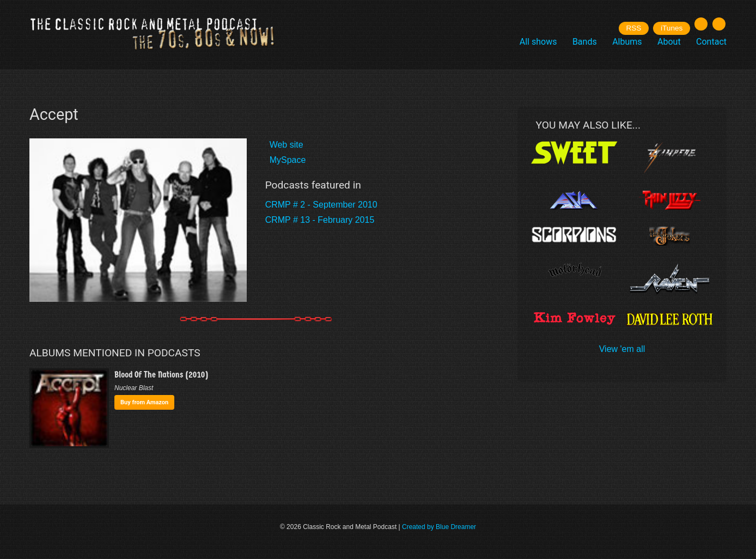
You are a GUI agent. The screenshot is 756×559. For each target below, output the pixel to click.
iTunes (672, 28)
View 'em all (622, 349)
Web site (286, 145)
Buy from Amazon (144, 402)
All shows (538, 42)
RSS (633, 28)
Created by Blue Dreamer (439, 527)
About (669, 42)
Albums (627, 42)
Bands (585, 42)
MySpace (288, 160)
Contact (711, 42)
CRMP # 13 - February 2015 (320, 220)
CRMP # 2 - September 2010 (321, 205)
